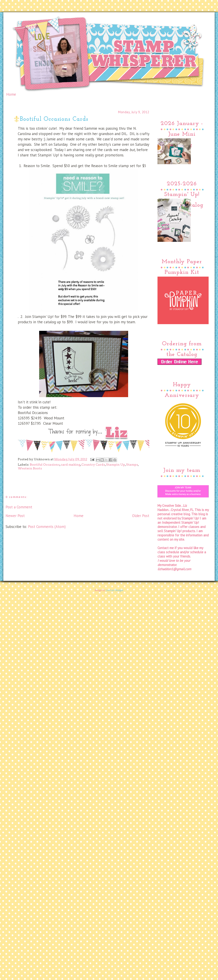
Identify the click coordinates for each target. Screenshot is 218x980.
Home (11, 94)
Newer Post (15, 516)
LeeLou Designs (114, 590)
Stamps (132, 465)
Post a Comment (19, 507)
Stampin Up (116, 465)
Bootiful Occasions (45, 465)
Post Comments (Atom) (47, 527)
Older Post (141, 516)
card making (71, 465)
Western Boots (30, 468)
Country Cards (93, 465)
